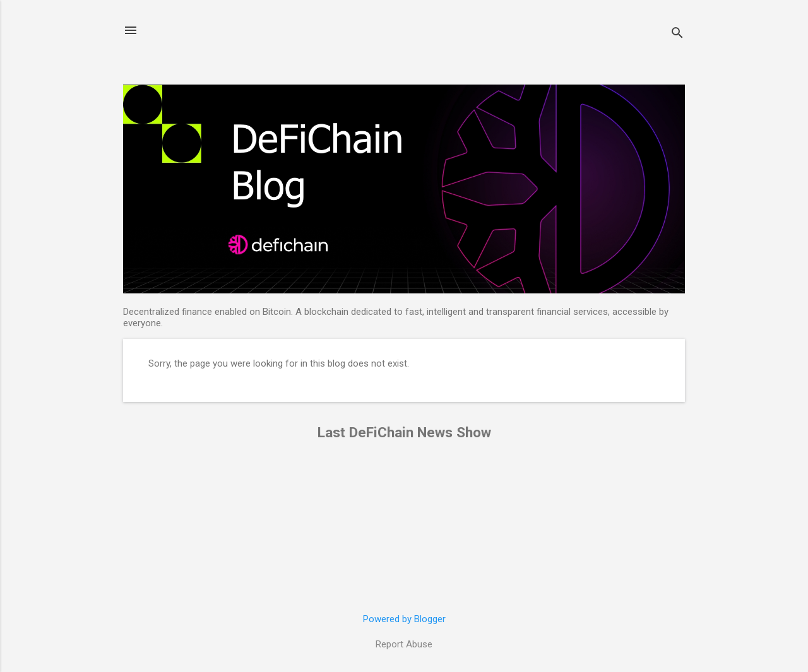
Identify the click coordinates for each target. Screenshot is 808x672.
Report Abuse (404, 644)
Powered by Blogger (404, 619)
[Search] (677, 34)
